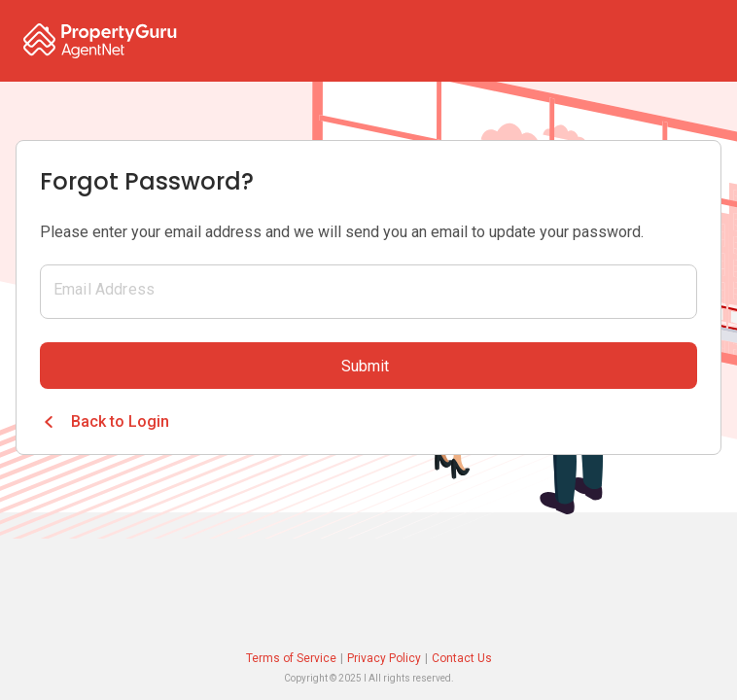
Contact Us (462, 658)
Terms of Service (291, 658)
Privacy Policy (384, 658)
